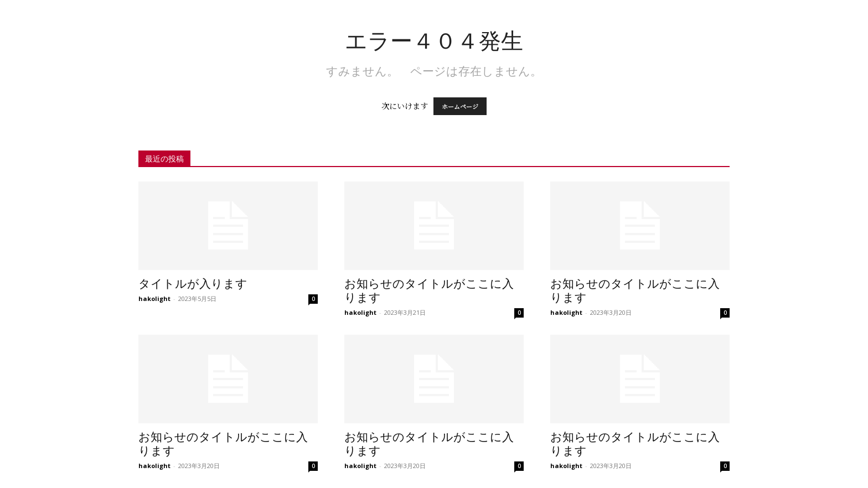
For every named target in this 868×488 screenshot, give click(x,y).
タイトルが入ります (193, 284)
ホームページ (460, 106)
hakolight (154, 298)
